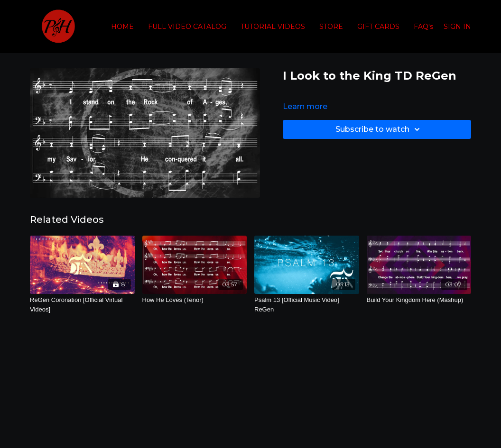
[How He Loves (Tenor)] (195, 300)
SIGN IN (457, 27)
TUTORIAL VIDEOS (273, 27)
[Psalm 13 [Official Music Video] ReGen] (307, 305)
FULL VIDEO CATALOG (187, 27)
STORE (331, 27)
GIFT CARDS (378, 27)
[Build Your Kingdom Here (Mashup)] (419, 300)
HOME (122, 27)
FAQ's (423, 27)
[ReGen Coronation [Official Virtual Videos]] (82, 305)
